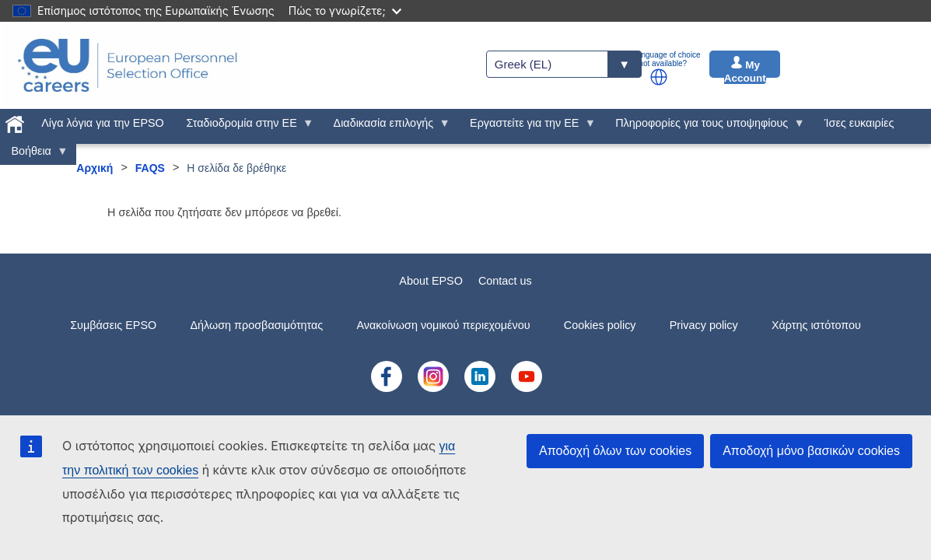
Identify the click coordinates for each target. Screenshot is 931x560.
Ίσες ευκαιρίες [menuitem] (859, 123)
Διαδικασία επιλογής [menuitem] (386, 127)
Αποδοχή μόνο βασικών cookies (811, 451)
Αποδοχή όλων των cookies (615, 451)
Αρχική (94, 168)
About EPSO (431, 281)
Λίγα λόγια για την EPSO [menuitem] (103, 123)
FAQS (150, 168)
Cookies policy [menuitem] (600, 325)
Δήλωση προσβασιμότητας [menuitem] (256, 325)
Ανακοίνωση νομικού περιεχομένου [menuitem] (444, 325)
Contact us (505, 281)
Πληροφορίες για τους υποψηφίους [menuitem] (705, 127)
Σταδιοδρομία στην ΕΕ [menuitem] (244, 127)
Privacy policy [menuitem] (704, 325)
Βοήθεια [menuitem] (34, 155)
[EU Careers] (128, 65)
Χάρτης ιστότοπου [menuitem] (816, 325)
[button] (659, 77)
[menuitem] (15, 121)
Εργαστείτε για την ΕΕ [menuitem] (527, 127)
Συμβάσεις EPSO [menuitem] (113, 325)
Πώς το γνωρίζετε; (345, 10)
